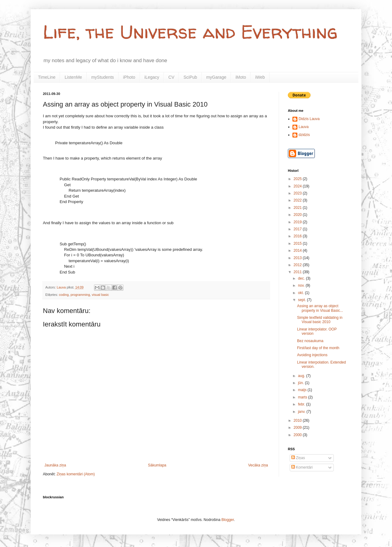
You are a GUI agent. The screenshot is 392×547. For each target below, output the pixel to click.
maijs (303, 390)
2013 (298, 258)
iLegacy (152, 77)
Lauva (304, 127)
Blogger (228, 520)
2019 (298, 222)
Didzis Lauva (309, 119)
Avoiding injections (312, 355)
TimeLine (47, 77)
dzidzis (304, 135)
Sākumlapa (157, 465)
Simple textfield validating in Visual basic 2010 (320, 320)
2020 (298, 215)
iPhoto (129, 77)
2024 (298, 186)
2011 (298, 272)
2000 (298, 435)
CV (171, 77)
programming (80, 295)
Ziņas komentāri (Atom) (76, 474)
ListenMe (73, 77)
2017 (298, 229)
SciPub (190, 77)
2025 (298, 179)
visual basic (100, 295)
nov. (302, 285)
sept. (302, 300)
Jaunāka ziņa (55, 465)
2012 (298, 265)
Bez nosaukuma (310, 341)
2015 (298, 243)
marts (303, 397)
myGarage (216, 77)
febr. (302, 404)
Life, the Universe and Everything (190, 32)
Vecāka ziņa (258, 465)
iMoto (241, 77)
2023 (298, 193)
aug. (302, 376)
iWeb (260, 77)
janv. (302, 412)
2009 (298, 428)
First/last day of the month (318, 348)
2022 (298, 200)
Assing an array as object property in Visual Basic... (320, 308)
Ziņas (298, 458)
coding (64, 295)
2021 (298, 208)
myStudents (103, 77)
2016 (298, 236)
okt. (302, 293)
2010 (298, 421)
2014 (298, 251)
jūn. (302, 383)
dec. (302, 278)
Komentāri (302, 467)
